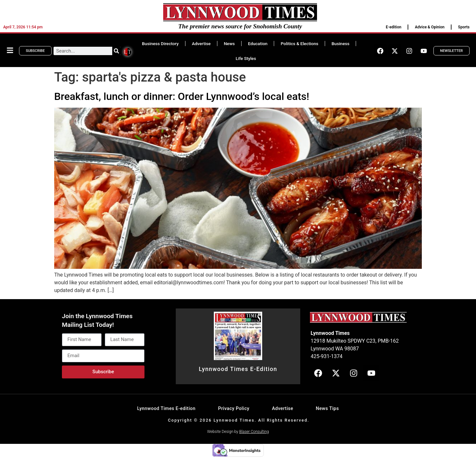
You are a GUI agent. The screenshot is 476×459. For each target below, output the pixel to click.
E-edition (393, 27)
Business (340, 44)
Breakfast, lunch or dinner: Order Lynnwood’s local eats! (182, 96)
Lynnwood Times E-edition (166, 409)
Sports (464, 27)
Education (258, 44)
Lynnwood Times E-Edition (238, 369)
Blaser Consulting (254, 432)
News (229, 44)
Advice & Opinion (430, 27)
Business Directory (160, 44)
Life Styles (246, 58)
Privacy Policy (234, 409)
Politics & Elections (299, 44)
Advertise (201, 44)
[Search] (116, 51)
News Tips (327, 409)
